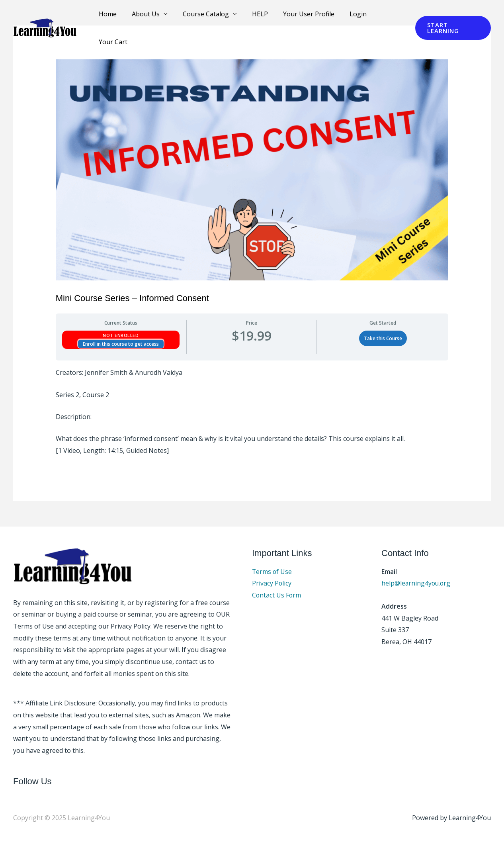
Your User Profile (301, 17)
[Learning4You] (45, 16)
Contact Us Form (277, 595)
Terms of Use (272, 572)
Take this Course (383, 338)
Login (348, 17)
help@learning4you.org (417, 583)
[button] (452, 17)
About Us (145, 17)
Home (110, 17)
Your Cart (384, 17)
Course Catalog (203, 17)
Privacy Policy (272, 583)
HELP (255, 17)
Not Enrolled (121, 335)
